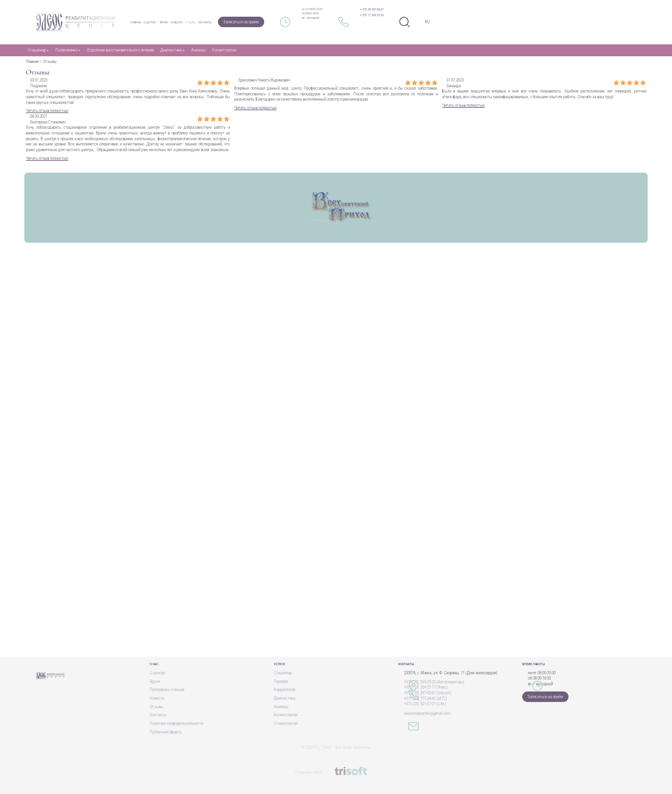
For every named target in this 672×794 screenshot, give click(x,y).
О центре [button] (150, 22)
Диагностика (284, 698)
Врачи (164, 22)
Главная (135, 22)
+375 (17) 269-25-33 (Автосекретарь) (434, 682)
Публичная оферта (165, 732)
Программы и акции (167, 690)
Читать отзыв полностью (47, 111)
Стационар (283, 673)
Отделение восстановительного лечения (120, 50)
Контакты (205, 22)
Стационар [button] (37, 50)
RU (427, 22)
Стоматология (286, 723)
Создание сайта (336, 772)
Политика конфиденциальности (176, 723)
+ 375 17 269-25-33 (372, 15)
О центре (157, 673)
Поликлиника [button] (66, 50)
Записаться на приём (241, 22)
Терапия (281, 681)
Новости (177, 22)
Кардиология (284, 690)
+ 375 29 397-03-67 (372, 10)
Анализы (199, 50)
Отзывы (191, 22)
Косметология (224, 50)
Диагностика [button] (171, 50)
